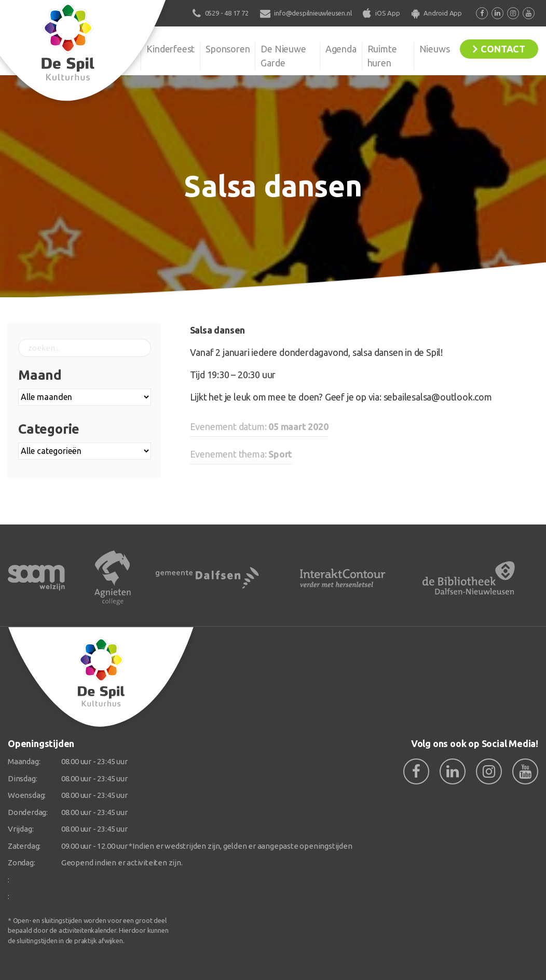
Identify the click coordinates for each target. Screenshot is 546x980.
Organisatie (113, 49)
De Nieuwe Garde (283, 56)
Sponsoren (228, 49)
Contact (503, 49)
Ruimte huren (382, 56)
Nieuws (435, 49)
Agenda (341, 49)
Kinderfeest (170, 49)
